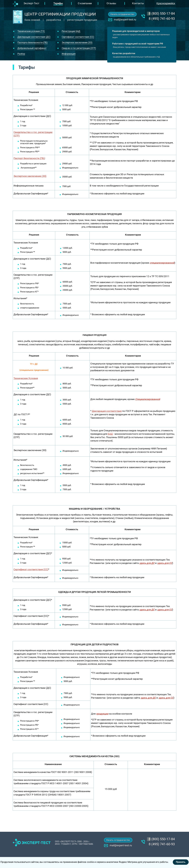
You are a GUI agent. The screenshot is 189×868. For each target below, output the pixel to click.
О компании (85, 3)
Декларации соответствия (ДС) (34, 37)
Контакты (138, 3)
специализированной (162, 263)
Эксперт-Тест (31, 3)
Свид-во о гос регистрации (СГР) (79, 48)
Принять (181, 862)
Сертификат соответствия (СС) (78, 37)
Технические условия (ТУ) (31, 31)
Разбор (21, 54)
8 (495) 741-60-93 (162, 19)
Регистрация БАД (71, 31)
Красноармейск (166, 3)
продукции (102, 714)
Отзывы (111, 3)
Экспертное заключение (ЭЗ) (77, 43)
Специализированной (148, 399)
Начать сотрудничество (122, 14)
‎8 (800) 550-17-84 (162, 14)
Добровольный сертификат (32, 48)
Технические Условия (26, 378)
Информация (69, 54)
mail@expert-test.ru (125, 20)
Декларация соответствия (107, 411)
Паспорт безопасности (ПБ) (29, 158)
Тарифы (58, 3)
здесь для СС (165, 610)
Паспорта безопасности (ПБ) (33, 43)
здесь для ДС (147, 563)
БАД (110, 434)
